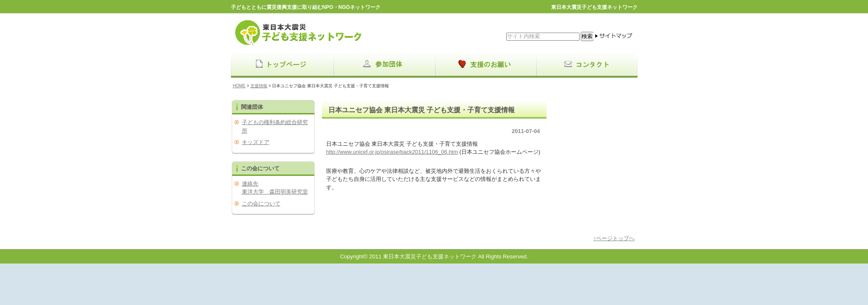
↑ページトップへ (614, 238)
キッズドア (256, 142)
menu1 (383, 65)
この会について (261, 204)
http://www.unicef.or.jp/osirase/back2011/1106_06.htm (392, 152)
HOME (239, 86)
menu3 (587, 65)
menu (282, 65)
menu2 (485, 65)
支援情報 (259, 86)
